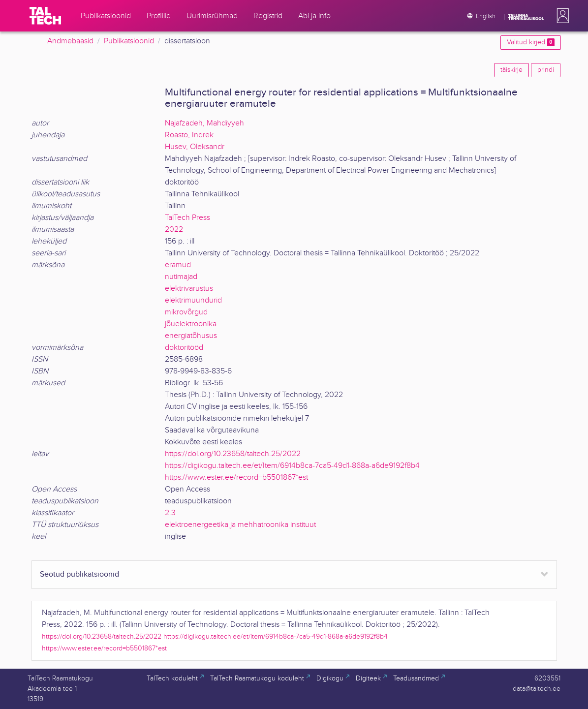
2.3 (170, 513)
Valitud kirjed (530, 42)
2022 (174, 230)
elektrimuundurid (193, 300)
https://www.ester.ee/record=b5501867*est (236, 478)
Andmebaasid (70, 41)
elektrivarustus (189, 289)
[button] (561, 16)
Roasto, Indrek (189, 135)
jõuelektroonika (191, 324)
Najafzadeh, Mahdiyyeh (204, 123)
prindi (546, 70)
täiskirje (511, 70)
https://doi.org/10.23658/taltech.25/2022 (233, 454)
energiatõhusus (191, 336)
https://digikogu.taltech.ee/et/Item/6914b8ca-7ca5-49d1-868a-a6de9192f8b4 (292, 466)
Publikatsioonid (129, 41)
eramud (178, 265)
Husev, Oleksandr (195, 147)
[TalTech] (45, 16)
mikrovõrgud (186, 312)
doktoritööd (184, 348)
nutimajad (181, 277)
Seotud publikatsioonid (79, 574)
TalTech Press (187, 218)
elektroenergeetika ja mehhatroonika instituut (240, 525)
